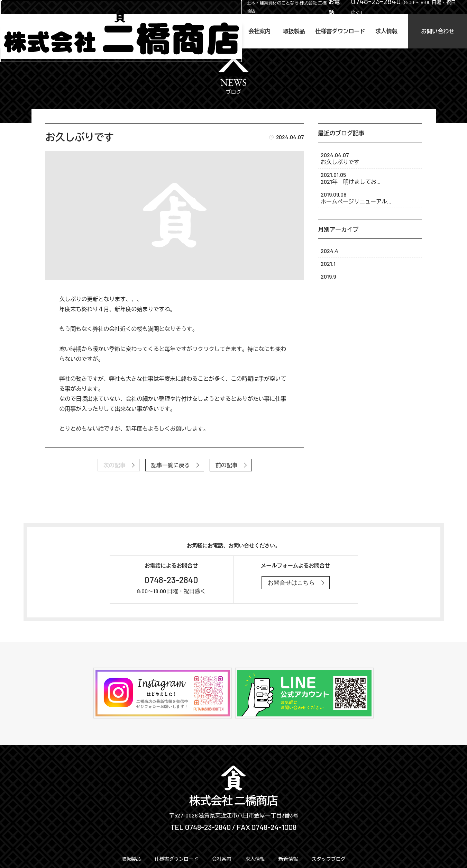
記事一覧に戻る (171, 465)
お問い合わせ (432, 31)
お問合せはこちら (291, 582)
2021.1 (328, 264)
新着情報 (288, 859)
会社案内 (222, 31)
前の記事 (227, 465)
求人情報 (373, 31)
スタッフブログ (329, 859)
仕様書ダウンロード (318, 31)
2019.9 (328, 276)
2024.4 (329, 251)
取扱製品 (263, 31)
